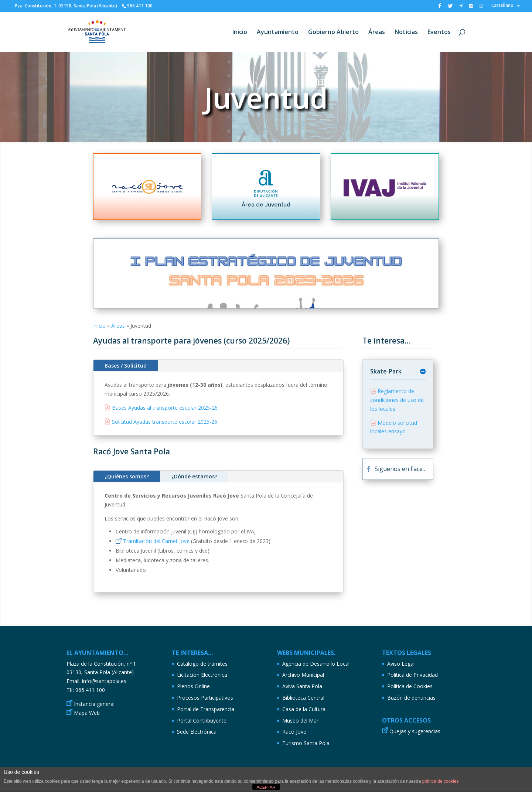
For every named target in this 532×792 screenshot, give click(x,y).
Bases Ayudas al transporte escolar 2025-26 (165, 408)
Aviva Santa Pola (302, 686)
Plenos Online (193, 686)
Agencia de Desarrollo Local (316, 664)
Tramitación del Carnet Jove (156, 541)
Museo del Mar (300, 721)
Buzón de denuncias (411, 698)
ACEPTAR (266, 787)
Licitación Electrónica (202, 675)
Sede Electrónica (197, 732)
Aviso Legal (401, 664)
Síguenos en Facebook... (404, 469)
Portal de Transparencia (206, 709)
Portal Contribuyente (202, 721)
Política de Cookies (410, 686)
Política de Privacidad (412, 675)
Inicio (240, 33)
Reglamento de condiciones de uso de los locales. (397, 400)
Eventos (439, 33)
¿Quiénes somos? (127, 476)
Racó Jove (294, 732)
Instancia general (94, 704)
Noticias (406, 33)
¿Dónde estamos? (194, 476)
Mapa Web (87, 713)
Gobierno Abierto (333, 33)
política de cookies (441, 781)
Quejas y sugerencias (415, 731)
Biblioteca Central (303, 698)
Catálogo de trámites (202, 664)
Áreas (377, 33)
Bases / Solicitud (126, 366)
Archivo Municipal (303, 675)
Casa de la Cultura (304, 709)
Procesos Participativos (205, 698)
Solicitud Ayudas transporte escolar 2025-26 (165, 422)
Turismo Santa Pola (306, 743)
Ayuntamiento (278, 33)
